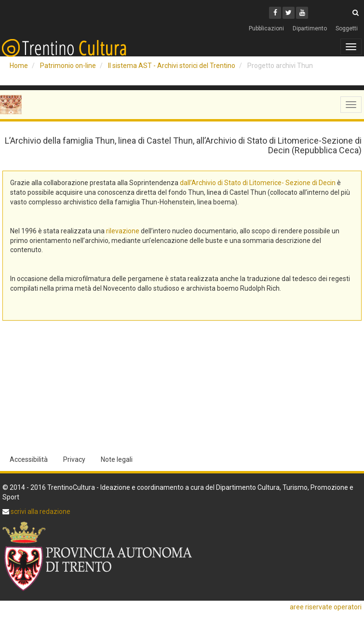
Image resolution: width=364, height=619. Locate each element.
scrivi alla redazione (40, 511)
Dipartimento (310, 28)
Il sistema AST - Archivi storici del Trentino (172, 66)
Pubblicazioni (266, 28)
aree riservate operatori (326, 607)
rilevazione (123, 231)
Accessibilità (29, 459)
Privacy (74, 459)
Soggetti (347, 28)
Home (19, 66)
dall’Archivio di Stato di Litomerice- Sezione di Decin (258, 183)
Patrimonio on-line (68, 66)
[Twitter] (289, 13)
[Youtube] (302, 13)
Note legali (117, 459)
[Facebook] (275, 13)
